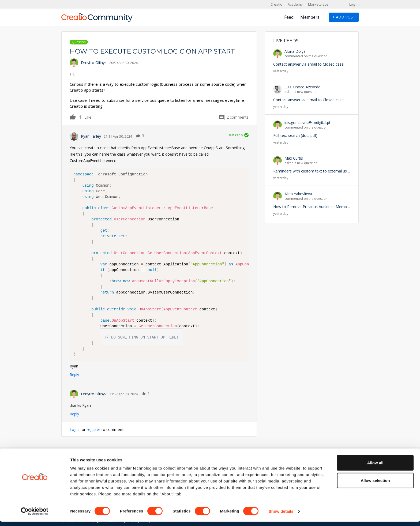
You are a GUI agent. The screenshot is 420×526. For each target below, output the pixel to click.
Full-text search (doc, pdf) (295, 135)
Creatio (276, 4)
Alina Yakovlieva (298, 194)
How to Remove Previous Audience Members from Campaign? (328, 207)
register (94, 429)
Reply (74, 375)
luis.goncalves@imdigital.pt (307, 123)
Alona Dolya (295, 51)
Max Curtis (294, 158)
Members (310, 17)
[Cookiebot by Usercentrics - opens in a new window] (35, 516)
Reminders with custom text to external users (313, 171)
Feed (289, 17)
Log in (354, 4)
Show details (281, 515)
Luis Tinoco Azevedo (303, 87)
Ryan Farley (91, 136)
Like (76, 117)
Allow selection (375, 485)
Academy (295, 4)
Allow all (375, 467)
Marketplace (318, 4)
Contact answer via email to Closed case (308, 64)
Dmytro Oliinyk (94, 63)
